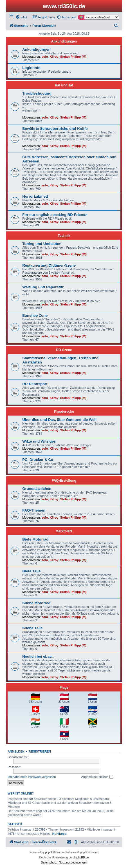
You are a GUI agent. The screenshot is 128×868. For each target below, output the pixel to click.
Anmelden (16, 751)
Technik (64, 236)
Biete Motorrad (35, 539)
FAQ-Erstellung (64, 481)
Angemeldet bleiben (97, 777)
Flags (64, 688)
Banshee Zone (35, 315)
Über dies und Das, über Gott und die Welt (59, 420)
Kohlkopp (59, 834)
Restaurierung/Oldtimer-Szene (49, 265)
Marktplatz (64, 531)
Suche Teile (32, 628)
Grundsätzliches (37, 489)
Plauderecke (64, 412)
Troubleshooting (37, 93)
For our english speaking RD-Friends (55, 215)
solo (45, 57)
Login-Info (31, 68)
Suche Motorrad (36, 603)
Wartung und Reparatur (43, 287)
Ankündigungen (64, 41)
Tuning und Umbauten (42, 244)
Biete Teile (31, 571)
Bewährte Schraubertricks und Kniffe (55, 129)
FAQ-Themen (34, 510)
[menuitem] (21, 17)
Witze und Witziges (39, 441)
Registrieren (40, 751)
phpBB (50, 852)
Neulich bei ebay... (38, 656)
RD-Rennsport (35, 384)
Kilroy (54, 57)
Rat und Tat (64, 85)
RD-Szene (64, 350)
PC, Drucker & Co (38, 460)
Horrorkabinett (35, 196)
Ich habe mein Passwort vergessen (32, 777)
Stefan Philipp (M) (73, 57)
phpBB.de (83, 857)
